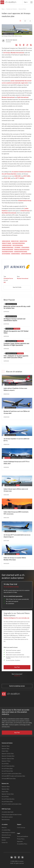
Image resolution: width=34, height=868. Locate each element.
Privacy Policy (21, 839)
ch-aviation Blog (6, 830)
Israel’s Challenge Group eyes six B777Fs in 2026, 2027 (17, 463)
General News (22, 9)
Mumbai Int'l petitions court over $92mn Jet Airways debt (17, 412)
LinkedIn (16, 45)
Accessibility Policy (22, 844)
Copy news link (27, 45)
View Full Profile (17, 287)
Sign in (26, 2)
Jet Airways (7, 53)
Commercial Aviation (12, 9)
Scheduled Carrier (8, 279)
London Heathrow (7, 245)
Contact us (17, 676)
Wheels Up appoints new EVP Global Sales (16, 332)
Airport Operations (26, 254)
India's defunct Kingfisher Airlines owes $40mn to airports (15, 389)
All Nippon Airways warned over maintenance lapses (15, 320)
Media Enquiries (6, 838)
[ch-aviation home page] (8, 2)
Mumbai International (17, 53)
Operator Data (5, 749)
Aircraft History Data (7, 769)
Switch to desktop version (17, 686)
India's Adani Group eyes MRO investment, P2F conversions (16, 513)
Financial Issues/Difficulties (22, 250)
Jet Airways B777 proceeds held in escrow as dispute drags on (17, 536)
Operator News (6, 746)
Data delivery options (7, 817)
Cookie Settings (21, 828)
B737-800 (27, 176)
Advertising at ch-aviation (8, 833)
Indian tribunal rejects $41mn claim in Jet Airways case (16, 490)
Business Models (16, 254)
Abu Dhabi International (9, 213)
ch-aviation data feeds (8, 812)
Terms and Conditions (23, 836)
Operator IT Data (6, 761)
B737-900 (7, 178)
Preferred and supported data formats (12, 815)
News (3, 9)
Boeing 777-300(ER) (7, 243)
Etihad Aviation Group (25, 201)
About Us (4, 828)
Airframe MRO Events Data (9, 779)
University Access (6, 835)
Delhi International (23, 97)
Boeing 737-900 (23, 241)
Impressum (20, 841)
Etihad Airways (25, 211)
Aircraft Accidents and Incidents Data (12, 774)
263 (5, 282)
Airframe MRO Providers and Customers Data (13, 776)
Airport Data (5, 751)
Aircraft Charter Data (7, 771)
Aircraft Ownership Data (8, 766)
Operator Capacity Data (8, 759)
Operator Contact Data (8, 754)
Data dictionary (6, 820)
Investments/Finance (8, 252)
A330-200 (17, 176)
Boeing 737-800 (15, 241)
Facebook (24, 45)
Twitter (15, 857)
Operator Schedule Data (8, 756)
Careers (4, 840)
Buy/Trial (17, 667)
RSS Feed (31, 45)
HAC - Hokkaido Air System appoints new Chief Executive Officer (16, 357)
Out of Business (6, 254)
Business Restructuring (21, 252)
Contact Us (5, 843)
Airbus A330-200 (6, 241)
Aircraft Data (5, 764)
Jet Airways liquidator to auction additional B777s (16, 440)
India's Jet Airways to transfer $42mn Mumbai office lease (15, 559)
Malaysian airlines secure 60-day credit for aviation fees (17, 307)
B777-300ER (20, 178)
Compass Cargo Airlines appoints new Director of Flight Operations (16, 344)
